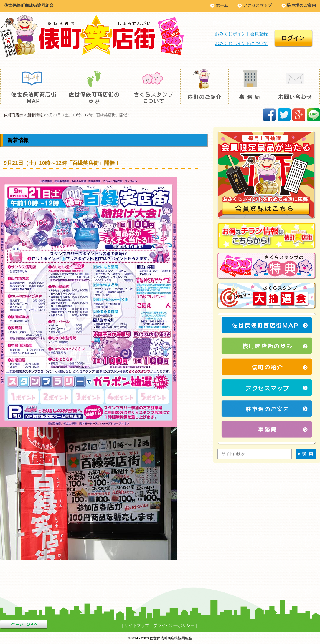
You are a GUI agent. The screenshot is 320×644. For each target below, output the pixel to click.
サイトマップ (137, 625)
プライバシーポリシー (174, 625)
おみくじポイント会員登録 (241, 34)
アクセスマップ (258, 5)
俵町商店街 (13, 115)
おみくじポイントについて (241, 43)
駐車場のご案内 (301, 5)
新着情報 (35, 115)
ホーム (222, 5)
